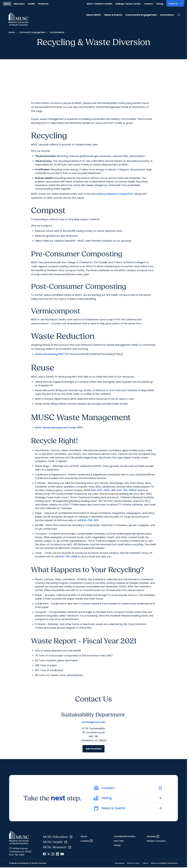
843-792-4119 (90, 520)
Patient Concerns (156, 841)
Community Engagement (141, 15)
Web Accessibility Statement (164, 863)
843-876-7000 (100, 490)
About (84, 836)
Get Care (119, 841)
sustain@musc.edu (94, 722)
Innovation (167, 15)
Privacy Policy (133, 863)
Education (19, 4)
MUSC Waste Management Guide (56, 427)
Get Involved (94, 749)
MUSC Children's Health (100, 4)
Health (31, 4)
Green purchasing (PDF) (50, 354)
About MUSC (94, 15)
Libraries (153, 837)
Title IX (145, 863)
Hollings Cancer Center (128, 4)
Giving (160, 4)
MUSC (7, 4)
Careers (148, 4)
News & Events (113, 15)
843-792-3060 (126, 490)
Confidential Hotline (124, 836)
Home (12, 32)
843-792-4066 (68, 557)
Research (43, 4)
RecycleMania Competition (116, 194)
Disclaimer (120, 863)
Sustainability (57, 32)
